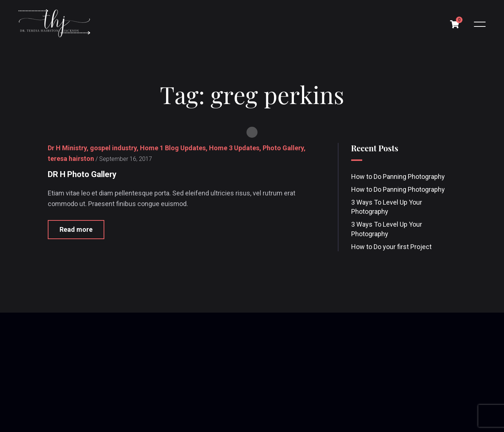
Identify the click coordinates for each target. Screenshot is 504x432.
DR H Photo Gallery (82, 174)
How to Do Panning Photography (398, 177)
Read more (76, 230)
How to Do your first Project (391, 247)
